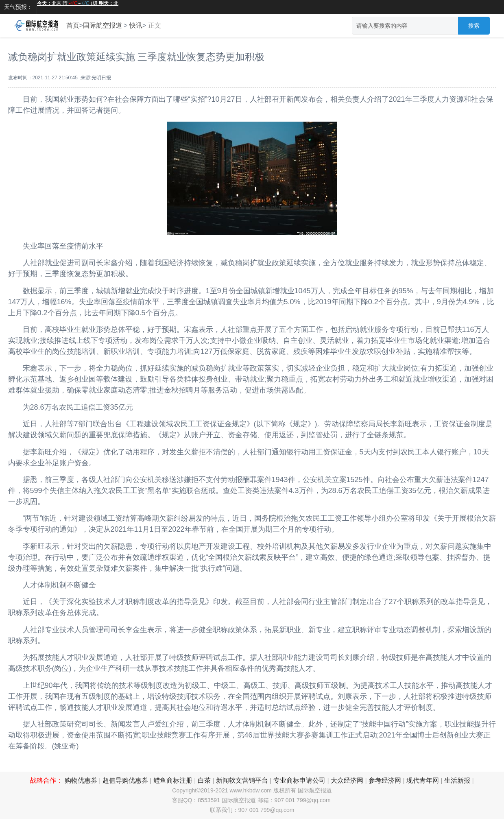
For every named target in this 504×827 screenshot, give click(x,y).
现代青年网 (423, 780)
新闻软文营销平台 (242, 780)
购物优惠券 (81, 780)
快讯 (136, 25)
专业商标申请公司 (299, 780)
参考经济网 (385, 780)
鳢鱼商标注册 (173, 780)
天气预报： (18, 7)
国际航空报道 (103, 25)
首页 (73, 25)
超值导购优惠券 (125, 780)
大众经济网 (347, 780)
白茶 (204, 780)
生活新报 (457, 780)
